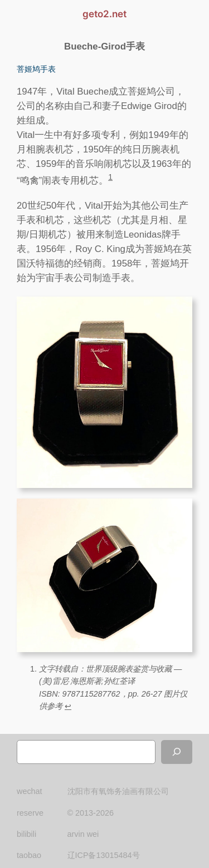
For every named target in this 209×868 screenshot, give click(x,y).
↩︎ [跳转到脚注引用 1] (68, 706)
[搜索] (177, 752)
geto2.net (104, 14)
